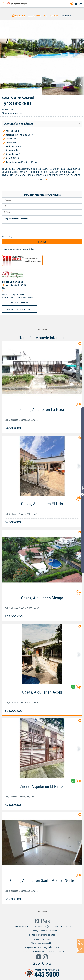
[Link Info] (42, 417)
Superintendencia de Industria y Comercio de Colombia (42, 952)
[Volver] (4, 4)
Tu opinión (82, 490)
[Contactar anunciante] (78, 405)
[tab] (42, 124)
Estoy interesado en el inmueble (42, 220)
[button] (42, 124)
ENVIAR (42, 242)
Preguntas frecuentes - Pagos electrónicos (42, 947)
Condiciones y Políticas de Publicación (42, 931)
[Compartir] (81, 4)
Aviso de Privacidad (42, 939)
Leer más (41, 180)
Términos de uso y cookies (42, 943)
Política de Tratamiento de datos (24, 249)
